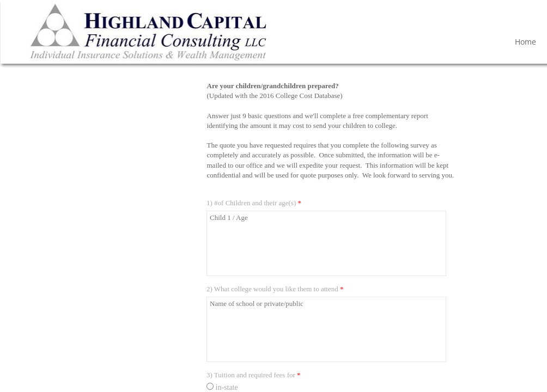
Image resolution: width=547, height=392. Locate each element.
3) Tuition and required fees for (254, 375)
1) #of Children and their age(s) (254, 203)
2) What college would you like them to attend (275, 289)
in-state (222, 387)
